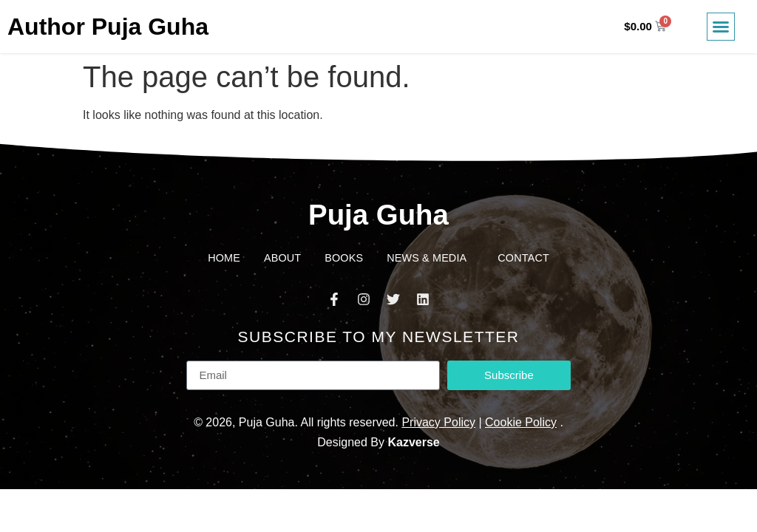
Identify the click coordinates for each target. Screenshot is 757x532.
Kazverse (413, 442)
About (282, 258)
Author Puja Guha (108, 27)
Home (224, 258)
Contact (523, 258)
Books (344, 258)
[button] (721, 27)
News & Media (430, 258)
